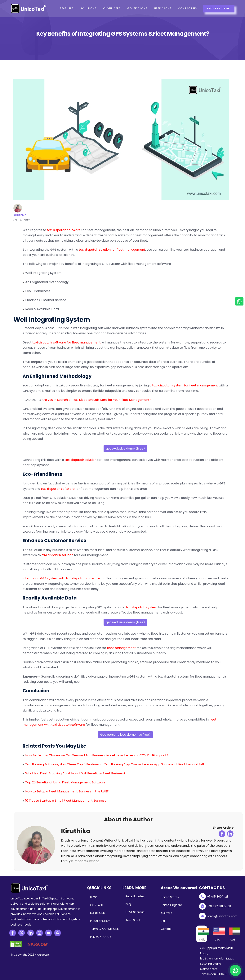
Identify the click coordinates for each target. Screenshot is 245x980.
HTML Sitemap (135, 912)
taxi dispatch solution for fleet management (112, 250)
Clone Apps (112, 8)
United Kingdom (171, 905)
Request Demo (219, 9)
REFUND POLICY (100, 921)
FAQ (128, 904)
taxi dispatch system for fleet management (185, 385)
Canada (166, 929)
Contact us (188, 8)
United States (170, 897)
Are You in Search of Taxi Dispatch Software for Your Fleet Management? (96, 400)
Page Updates (135, 896)
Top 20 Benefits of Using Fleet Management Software (65, 782)
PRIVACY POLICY (101, 937)
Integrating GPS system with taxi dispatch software (61, 578)
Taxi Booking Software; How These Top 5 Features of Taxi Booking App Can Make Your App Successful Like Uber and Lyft (115, 764)
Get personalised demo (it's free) (125, 735)
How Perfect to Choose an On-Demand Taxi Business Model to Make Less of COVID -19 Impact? (97, 755)
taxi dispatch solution (81, 460)
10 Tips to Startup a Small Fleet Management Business (66, 801)
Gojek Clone (138, 8)
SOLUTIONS (97, 913)
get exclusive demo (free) (125, 448)
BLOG (94, 897)
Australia (167, 913)
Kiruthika (20, 215)
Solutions (88, 8)
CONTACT (97, 905)
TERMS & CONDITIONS (104, 929)
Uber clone (163, 8)
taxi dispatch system (142, 607)
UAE (163, 921)
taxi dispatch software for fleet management (67, 342)
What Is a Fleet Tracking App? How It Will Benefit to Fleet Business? (75, 773)
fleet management (121, 648)
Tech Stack (133, 920)
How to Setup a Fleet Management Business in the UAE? (67, 791)
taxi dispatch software (64, 230)
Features (67, 8)
